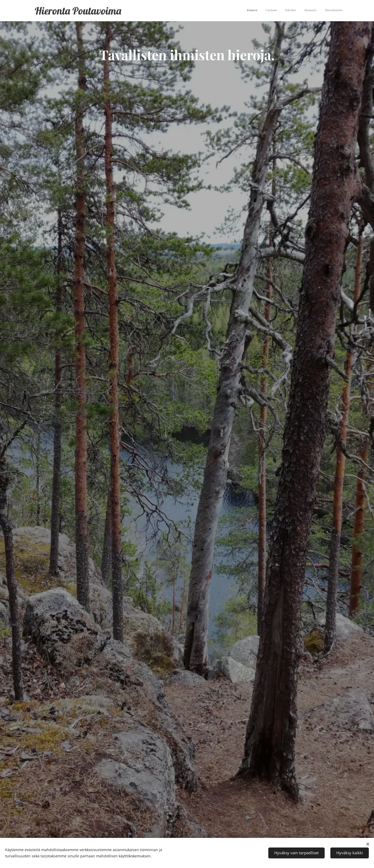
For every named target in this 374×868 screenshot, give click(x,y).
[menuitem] (311, 11)
